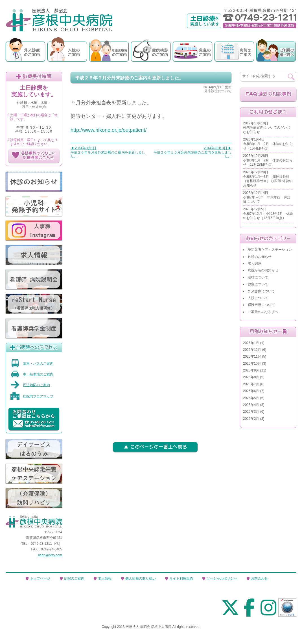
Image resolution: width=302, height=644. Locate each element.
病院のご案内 (74, 578)
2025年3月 (251, 412)
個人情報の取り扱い (141, 578)
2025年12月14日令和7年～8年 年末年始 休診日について (267, 197)
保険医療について (261, 305)
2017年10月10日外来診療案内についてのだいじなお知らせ (267, 128)
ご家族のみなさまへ (263, 312)
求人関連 (255, 263)
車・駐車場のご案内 (32, 374)
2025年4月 (251, 405)
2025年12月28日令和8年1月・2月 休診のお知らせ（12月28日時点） (268, 160)
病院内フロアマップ (32, 396)
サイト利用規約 (181, 578)
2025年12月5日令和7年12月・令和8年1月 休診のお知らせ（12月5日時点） (268, 214)
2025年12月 (252, 350)
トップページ (40, 578)
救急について (258, 284)
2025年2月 (251, 419)
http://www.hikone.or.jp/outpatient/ (109, 130)
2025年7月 (251, 384)
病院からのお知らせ (263, 270)
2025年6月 (251, 391)
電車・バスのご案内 (32, 364)
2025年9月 (251, 370)
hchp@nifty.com (50, 555)
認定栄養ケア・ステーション (270, 250)
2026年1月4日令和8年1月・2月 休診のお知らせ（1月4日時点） (268, 144)
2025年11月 (252, 356)
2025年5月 (251, 398)
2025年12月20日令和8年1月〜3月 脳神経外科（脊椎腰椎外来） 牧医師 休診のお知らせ (268, 179)
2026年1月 (251, 343)
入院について (258, 298)
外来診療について (261, 291)
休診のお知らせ (260, 257)
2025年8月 (251, 377)
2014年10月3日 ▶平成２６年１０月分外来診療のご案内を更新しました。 (192, 152)
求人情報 (105, 578)
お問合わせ (259, 578)
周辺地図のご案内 (30, 385)
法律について (258, 277)
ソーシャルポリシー (222, 578)
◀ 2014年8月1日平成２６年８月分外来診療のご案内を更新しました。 (108, 152)
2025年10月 (252, 364)
